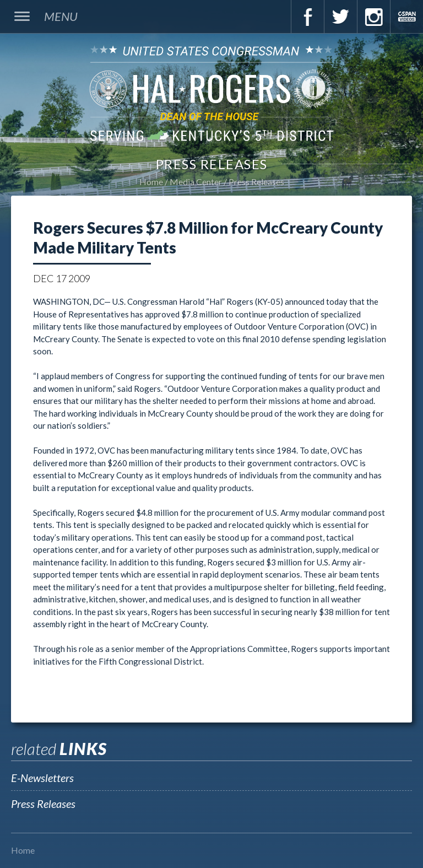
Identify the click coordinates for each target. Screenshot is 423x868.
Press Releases (256, 182)
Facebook (307, 17)
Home (151, 182)
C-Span (406, 17)
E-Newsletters (42, 778)
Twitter (340, 17)
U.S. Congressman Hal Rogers (211, 93)
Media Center (196, 182)
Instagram (373, 17)
